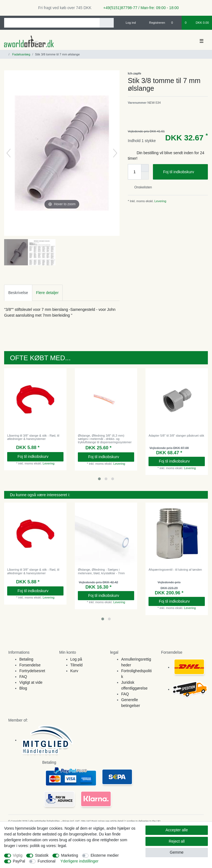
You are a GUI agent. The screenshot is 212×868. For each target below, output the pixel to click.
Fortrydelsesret (32, 671)
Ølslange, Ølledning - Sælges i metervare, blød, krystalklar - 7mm (101, 571)
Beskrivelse (18, 293)
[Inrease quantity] (145, 168)
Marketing (69, 855)
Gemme (177, 852)
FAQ (23, 677)
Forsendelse (30, 665)
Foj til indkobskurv (183, 172)
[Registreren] (154, 23)
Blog (23, 688)
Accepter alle (177, 830)
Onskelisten (141, 187)
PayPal (19, 861)
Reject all (177, 841)
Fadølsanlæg (21, 54)
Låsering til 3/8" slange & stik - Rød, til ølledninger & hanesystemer (33, 437)
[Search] (107, 23)
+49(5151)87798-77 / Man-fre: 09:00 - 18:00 (139, 8)
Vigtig (18, 855)
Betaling (26, 659)
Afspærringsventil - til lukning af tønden (175, 570)
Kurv (74, 671)
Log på (76, 659)
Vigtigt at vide (31, 682)
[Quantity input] (134, 172)
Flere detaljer (47, 293)
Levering (160, 201)
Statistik (42, 855)
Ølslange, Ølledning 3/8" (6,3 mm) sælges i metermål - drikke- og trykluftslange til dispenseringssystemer (105, 439)
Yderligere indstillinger (79, 861)
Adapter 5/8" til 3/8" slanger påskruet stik (176, 436)
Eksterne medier (105, 855)
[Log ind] (128, 23)
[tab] (18, 293)
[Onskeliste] (175, 23)
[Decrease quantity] (145, 176)
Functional (47, 861)
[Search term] (52, 23)
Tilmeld (77, 665)
